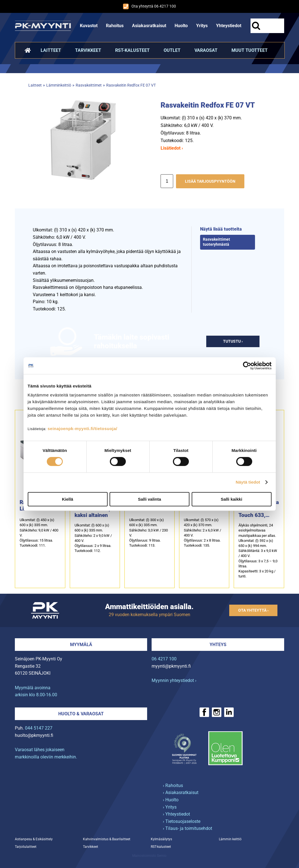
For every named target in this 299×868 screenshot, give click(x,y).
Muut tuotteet (250, 50)
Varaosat (206, 50)
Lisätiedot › (172, 148)
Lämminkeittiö (59, 85)
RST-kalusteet (132, 50)
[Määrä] (167, 181)
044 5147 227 (39, 728)
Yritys (202, 26)
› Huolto (171, 800)
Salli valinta (149, 499)
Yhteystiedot (229, 26)
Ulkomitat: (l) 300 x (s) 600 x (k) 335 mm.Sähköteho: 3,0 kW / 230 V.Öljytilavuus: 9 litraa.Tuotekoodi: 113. (149, 533)
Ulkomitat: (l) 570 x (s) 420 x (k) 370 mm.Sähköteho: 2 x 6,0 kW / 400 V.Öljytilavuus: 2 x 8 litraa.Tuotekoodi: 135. (202, 533)
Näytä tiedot (248, 482)
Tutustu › (233, 341)
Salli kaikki (232, 499)
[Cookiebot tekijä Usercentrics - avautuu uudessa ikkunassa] (247, 366)
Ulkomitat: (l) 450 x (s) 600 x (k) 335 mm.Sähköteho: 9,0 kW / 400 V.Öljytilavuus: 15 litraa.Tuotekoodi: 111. (39, 533)
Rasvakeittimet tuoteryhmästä (216, 242)
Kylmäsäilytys (161, 839)
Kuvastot (89, 26)
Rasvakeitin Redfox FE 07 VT (131, 85)
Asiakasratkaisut (149, 26)
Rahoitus (115, 26)
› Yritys (170, 807)
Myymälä (81, 645)
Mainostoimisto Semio (149, 856)
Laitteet (51, 50)
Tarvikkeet (88, 50)
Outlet (172, 50)
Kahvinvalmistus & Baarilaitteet (107, 839)
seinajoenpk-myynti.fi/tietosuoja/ (83, 429)
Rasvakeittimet (89, 85)
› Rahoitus (173, 785)
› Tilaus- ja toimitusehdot (187, 828)
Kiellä (68, 499)
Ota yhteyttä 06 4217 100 (149, 6)
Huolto (181, 26)
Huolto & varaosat (81, 714)
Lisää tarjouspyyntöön (210, 181)
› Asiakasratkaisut (181, 792)
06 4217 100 (164, 659)
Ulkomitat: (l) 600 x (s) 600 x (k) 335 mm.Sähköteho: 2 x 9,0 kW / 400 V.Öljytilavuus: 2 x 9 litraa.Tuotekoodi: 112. (93, 538)
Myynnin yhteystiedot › (174, 680)
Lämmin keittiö (230, 839)
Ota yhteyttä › (253, 610)
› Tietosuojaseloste (182, 821)
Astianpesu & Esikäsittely (34, 839)
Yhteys (218, 645)
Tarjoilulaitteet (26, 847)
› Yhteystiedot (176, 814)
